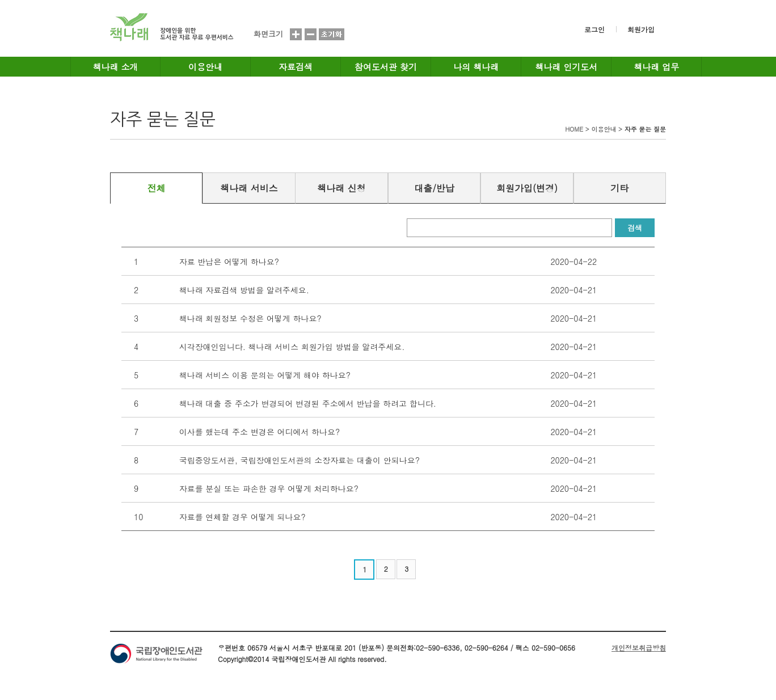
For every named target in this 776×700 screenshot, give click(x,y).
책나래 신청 (341, 188)
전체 (157, 188)
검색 (635, 228)
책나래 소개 (116, 67)
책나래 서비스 (249, 188)
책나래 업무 (656, 67)
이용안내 (205, 67)
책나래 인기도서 (566, 67)
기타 (619, 188)
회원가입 (641, 29)
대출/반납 (434, 188)
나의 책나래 (476, 67)
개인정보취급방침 (639, 648)
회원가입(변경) (527, 188)
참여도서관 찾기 (386, 67)
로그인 (594, 29)
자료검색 (296, 67)
